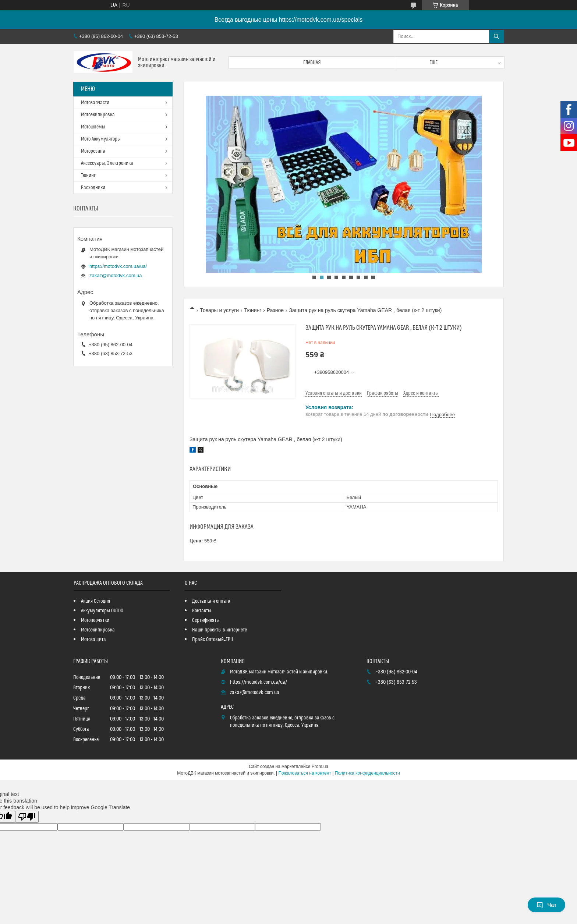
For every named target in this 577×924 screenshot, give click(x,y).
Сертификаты (206, 620)
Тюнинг (253, 310)
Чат (546, 905)
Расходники (93, 188)
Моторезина (93, 151)
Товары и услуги (219, 310)
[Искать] (496, 36)
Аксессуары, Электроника (107, 163)
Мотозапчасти (95, 103)
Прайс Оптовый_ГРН (213, 640)
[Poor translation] (27, 817)
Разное (275, 310)
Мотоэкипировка (98, 115)
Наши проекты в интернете (220, 630)
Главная (312, 63)
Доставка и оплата (211, 601)
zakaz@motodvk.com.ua (116, 275)
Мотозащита (93, 640)
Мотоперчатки (95, 620)
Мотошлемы (93, 127)
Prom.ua (320, 767)
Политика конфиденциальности (367, 773)
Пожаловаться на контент (305, 773)
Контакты (202, 611)
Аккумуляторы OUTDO (102, 611)
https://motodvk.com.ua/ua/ (118, 266)
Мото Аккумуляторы (101, 139)
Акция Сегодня (95, 601)
